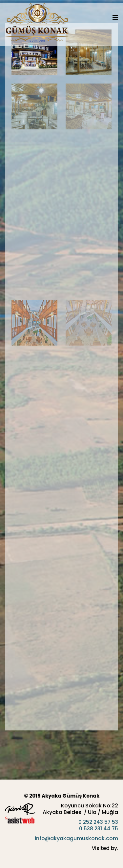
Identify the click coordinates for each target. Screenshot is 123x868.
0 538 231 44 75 (99, 829)
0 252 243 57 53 (98, 822)
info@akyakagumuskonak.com (76, 838)
